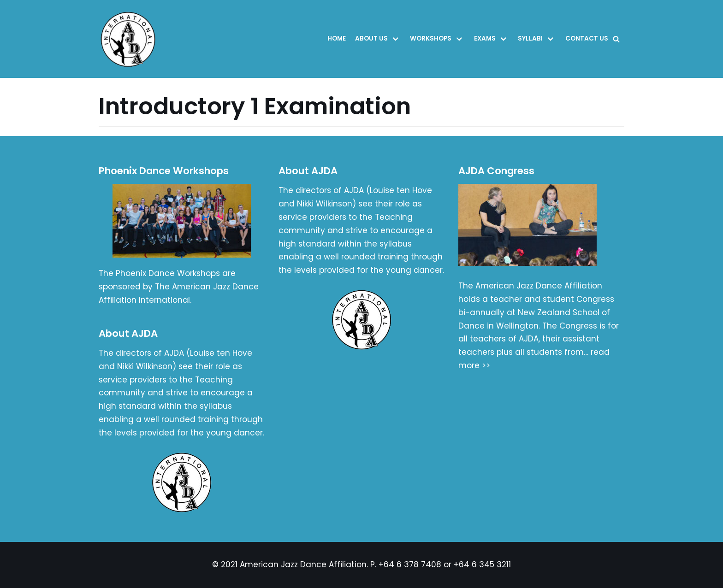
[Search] (616, 39)
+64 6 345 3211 (482, 564)
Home (337, 38)
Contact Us (587, 38)
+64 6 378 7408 (410, 564)
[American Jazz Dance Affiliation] (130, 39)
